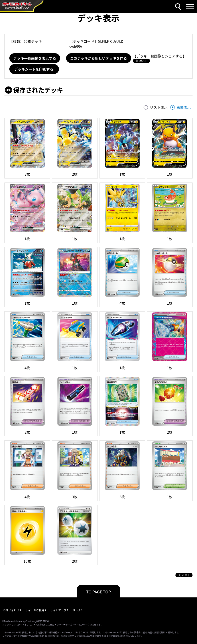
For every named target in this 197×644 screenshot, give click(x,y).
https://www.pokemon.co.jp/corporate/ (100, 636)
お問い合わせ (11, 610)
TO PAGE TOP (98, 592)
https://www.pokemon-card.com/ (38, 636)
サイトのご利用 (35, 610)
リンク (77, 610)
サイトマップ (58, 610)
